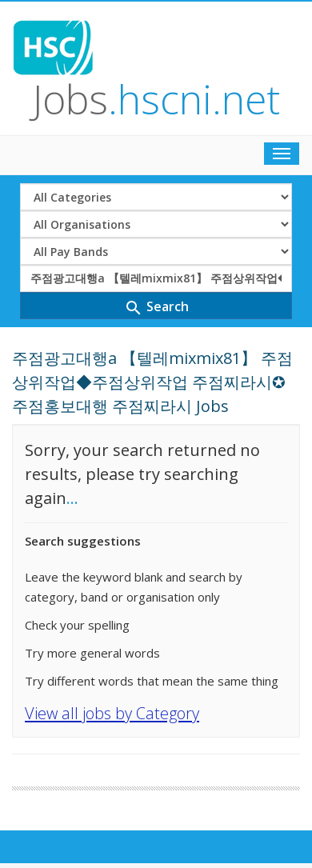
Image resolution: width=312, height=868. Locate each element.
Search (156, 308)
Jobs (156, 99)
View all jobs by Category (112, 713)
